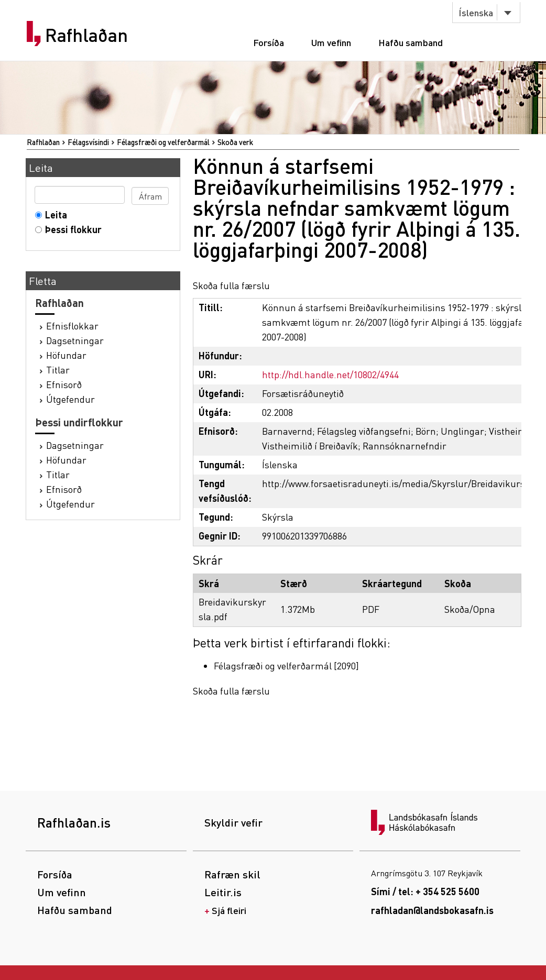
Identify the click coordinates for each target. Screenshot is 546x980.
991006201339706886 (304, 536)
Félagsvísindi (88, 142)
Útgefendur (70, 399)
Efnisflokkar (72, 326)
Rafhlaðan (86, 35)
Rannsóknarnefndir (405, 445)
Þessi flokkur (71, 229)
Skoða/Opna (470, 609)
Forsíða (269, 42)
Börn (426, 431)
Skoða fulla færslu (231, 285)
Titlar (58, 370)
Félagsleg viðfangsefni (364, 431)
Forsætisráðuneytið (303, 393)
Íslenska (476, 12)
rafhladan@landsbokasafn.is (432, 910)
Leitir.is (223, 892)
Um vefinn (331, 42)
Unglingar (462, 431)
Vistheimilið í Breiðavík (310, 445)
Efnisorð (64, 384)
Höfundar (66, 355)
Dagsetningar (75, 340)
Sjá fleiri (229, 910)
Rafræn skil (232, 874)
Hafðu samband (411, 42)
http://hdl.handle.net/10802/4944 (330, 374)
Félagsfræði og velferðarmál (163, 142)
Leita (54, 214)
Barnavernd (287, 431)
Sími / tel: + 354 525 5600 (425, 891)
